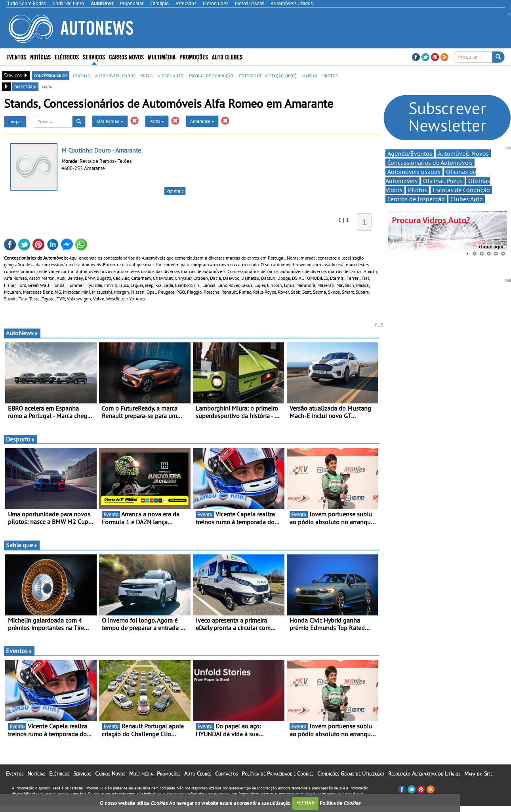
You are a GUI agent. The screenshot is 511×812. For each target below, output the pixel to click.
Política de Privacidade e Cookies (277, 774)
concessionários (51, 75)
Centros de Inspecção (416, 199)
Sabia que (22, 545)
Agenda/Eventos (410, 153)
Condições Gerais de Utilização (351, 774)
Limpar (15, 121)
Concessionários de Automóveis (430, 162)
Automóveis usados (414, 172)
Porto (157, 121)
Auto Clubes (227, 56)
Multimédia (162, 56)
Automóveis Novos (463, 153)
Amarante (202, 121)
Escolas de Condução (461, 190)
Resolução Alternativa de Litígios (424, 774)
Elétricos (67, 56)
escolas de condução (211, 75)
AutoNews (22, 333)
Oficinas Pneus (443, 181)
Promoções (194, 56)
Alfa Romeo (110, 121)
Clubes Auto (467, 199)
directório (25, 86)
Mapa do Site (478, 774)
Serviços (94, 56)
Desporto (21, 439)
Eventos (16, 56)
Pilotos (418, 190)
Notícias (40, 56)
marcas (310, 75)
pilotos (330, 75)
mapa (47, 86)
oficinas (81, 75)
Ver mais (175, 191)
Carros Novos (126, 56)
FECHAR (305, 803)
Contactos (226, 774)
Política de (340, 803)
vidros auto (171, 75)
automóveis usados (115, 75)
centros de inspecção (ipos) (268, 75)
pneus (147, 75)
